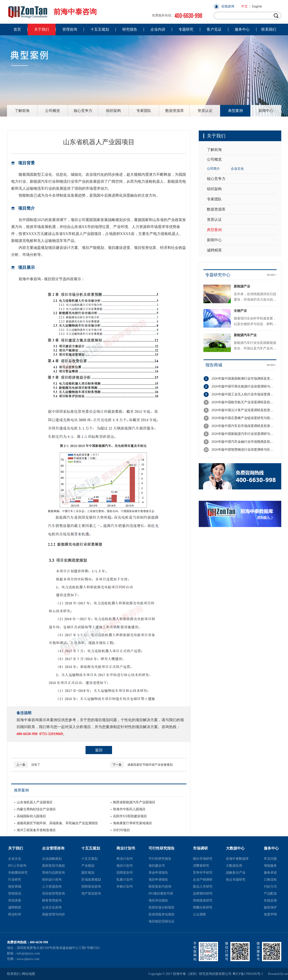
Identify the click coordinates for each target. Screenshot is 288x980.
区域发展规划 (91, 880)
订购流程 (270, 880)
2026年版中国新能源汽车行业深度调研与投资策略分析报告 (244, 434)
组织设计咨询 (52, 880)
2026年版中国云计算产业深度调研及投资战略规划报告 (244, 410)
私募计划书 (125, 880)
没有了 (27, 765)
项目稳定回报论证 (162, 921)
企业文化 (237, 169)
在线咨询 (228, 6)
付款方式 (270, 887)
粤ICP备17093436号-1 (248, 974)
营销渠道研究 (203, 900)
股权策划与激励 (53, 866)
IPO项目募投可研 (161, 894)
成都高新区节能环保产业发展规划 (141, 765)
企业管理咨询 (53, 848)
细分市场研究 (203, 859)
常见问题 (270, 859)
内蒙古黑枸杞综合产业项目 (36, 809)
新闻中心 (266, 111)
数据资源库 (175, 111)
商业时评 (15, 914)
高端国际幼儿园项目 (31, 816)
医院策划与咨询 (160, 887)
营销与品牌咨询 (53, 873)
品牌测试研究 (203, 894)
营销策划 (15, 894)
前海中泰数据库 (237, 859)
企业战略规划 (52, 859)
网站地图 (29, 974)
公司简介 (213, 169)
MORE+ (272, 275)
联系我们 (13, 974)
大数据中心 (235, 848)
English (257, 6)
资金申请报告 (158, 873)
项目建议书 (157, 866)
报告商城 (214, 365)
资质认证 (205, 111)
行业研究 (15, 880)
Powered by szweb (275, 974)
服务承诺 (270, 873)
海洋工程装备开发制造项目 (36, 830)
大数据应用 (234, 866)
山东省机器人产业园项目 (35, 802)
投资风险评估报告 (162, 914)
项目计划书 (125, 866)
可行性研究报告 (162, 848)
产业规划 (88, 866)
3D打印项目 (121, 830)
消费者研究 (201, 866)
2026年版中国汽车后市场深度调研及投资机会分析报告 (244, 426)
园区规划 (88, 873)
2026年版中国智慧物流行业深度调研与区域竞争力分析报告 (244, 450)
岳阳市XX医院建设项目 (130, 816)
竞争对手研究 (203, 873)
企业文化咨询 (52, 907)
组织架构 (113, 111)
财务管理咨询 (52, 900)
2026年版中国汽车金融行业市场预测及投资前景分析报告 (244, 442)
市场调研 (200, 848)
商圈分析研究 (203, 907)
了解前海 (22, 111)
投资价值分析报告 (162, 907)
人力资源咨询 (52, 887)
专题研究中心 (218, 275)
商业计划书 (126, 848)
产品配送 (270, 894)
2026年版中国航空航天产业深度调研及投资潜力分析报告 (244, 402)
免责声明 (270, 914)
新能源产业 (242, 286)
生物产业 (240, 311)
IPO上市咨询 (17, 866)
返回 (99, 750)
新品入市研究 (203, 887)
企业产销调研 (203, 880)
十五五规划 (91, 848)
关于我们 (16, 848)
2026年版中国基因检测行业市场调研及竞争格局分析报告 (244, 379)
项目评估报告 (158, 900)
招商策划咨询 (91, 887)
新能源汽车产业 (245, 335)
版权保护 (270, 907)
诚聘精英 (214, 250)
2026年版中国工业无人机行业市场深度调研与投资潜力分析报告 (244, 394)
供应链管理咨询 (53, 894)
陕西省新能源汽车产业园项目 (134, 802)
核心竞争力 (83, 111)
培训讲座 (15, 900)
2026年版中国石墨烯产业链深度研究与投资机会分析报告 (244, 418)
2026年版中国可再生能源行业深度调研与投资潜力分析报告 (244, 386)
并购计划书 (125, 887)
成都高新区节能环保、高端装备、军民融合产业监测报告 (57, 823)
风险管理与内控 (53, 914)
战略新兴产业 (236, 873)
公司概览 (53, 111)
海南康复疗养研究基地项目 (132, 823)
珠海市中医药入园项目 (129, 809)
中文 (245, 6)
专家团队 (144, 111)
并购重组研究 (18, 873)
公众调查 (199, 914)
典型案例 (235, 111)
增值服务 (270, 866)
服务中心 (271, 848)
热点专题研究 (236, 880)
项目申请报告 (158, 880)
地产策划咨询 (91, 894)
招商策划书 (125, 873)
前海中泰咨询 (52, 12)
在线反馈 (270, 900)
